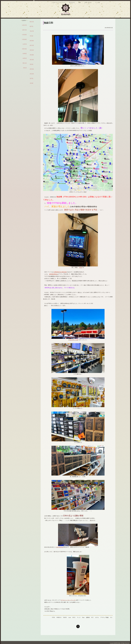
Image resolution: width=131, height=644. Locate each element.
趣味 (80, 21)
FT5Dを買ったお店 (73, 345)
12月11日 (24, 35)
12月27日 (24, 30)
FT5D (80, 273)
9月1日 (25, 73)
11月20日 (24, 45)
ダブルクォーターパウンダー (68, 605)
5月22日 (32, 55)
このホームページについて (58, 21)
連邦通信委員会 (53, 279)
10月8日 (25, 59)
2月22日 (32, 79)
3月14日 (32, 65)
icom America (60, 552)
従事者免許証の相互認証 (60, 277)
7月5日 (31, 41)
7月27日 (32, 36)
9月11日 (25, 68)
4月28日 (32, 60)
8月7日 (31, 32)
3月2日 (31, 69)
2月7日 (31, 84)
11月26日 (24, 40)
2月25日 (32, 74)
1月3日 (31, 88)
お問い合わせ (88, 21)
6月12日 (32, 51)
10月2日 (25, 63)
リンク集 (97, 21)
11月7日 (25, 49)
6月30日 (32, 46)
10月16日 (24, 54)
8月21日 (32, 27)
